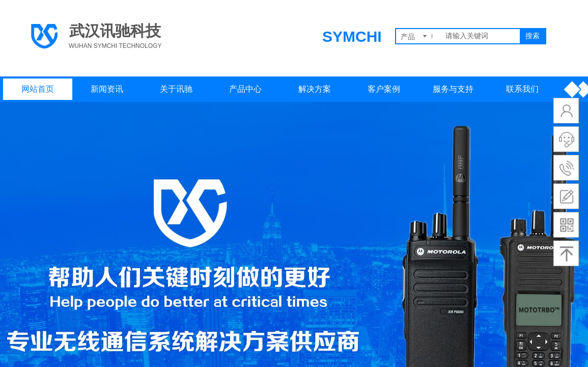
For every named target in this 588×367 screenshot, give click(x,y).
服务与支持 (453, 89)
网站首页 (38, 89)
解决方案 (315, 89)
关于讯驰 (176, 89)
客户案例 (384, 89)
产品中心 (245, 89)
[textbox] (481, 36)
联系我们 (522, 89)
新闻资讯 (107, 89)
